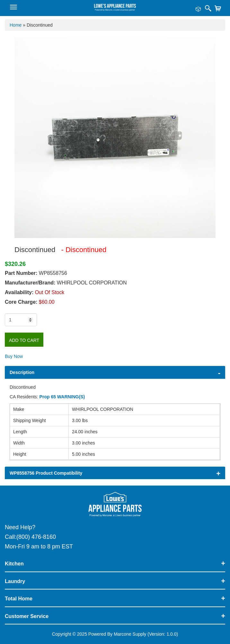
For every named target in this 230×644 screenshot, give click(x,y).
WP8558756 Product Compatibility (46, 473)
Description (22, 372)
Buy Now (14, 356)
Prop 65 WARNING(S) (62, 397)
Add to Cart (24, 340)
